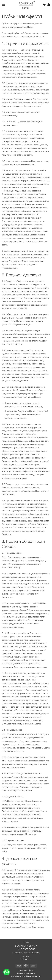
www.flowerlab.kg (10, 115)
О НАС (26, 956)
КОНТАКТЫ (26, 959)
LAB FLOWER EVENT (26, 949)
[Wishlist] (44, 5)
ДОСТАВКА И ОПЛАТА (26, 946)
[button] (4, 5)
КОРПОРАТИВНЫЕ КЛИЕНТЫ (26, 953)
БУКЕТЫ (26, 942)
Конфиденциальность (26, 973)
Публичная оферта (26, 970)
